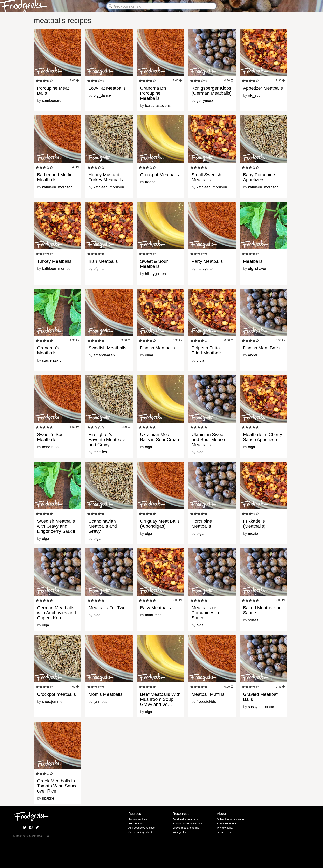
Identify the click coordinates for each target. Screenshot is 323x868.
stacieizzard (52, 360)
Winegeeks (179, 832)
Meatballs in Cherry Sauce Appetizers (263, 437)
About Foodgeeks (227, 824)
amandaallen (104, 355)
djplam (202, 360)
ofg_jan (100, 269)
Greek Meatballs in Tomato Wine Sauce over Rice (57, 786)
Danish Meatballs (157, 348)
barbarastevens (158, 106)
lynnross (100, 702)
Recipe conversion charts (188, 824)
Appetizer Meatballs (263, 88)
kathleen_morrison (57, 187)
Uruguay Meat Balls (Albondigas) (160, 524)
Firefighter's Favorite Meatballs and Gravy (107, 439)
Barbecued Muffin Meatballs (55, 177)
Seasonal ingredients (141, 832)
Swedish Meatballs (107, 348)
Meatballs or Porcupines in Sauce (205, 613)
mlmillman (153, 615)
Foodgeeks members (185, 819)
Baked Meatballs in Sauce (262, 610)
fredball (151, 182)
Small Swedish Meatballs (206, 177)
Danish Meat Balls (261, 348)
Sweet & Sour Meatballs (154, 264)
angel (253, 355)
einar (149, 355)
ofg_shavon (258, 269)
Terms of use (225, 832)
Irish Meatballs (103, 261)
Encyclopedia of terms (186, 828)
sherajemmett (53, 702)
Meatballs (253, 261)
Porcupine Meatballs (202, 524)
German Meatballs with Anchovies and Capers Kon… (56, 613)
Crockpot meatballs (56, 694)
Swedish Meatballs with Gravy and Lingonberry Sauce (56, 526)
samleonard (52, 101)
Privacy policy (225, 828)
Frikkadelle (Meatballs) (254, 524)
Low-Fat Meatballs (107, 88)
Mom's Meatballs (105, 694)
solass (253, 620)
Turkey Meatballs (54, 261)
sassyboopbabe (261, 707)
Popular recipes (138, 819)
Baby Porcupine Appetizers (259, 177)
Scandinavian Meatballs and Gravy (103, 526)
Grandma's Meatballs (48, 350)
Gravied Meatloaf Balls (260, 697)
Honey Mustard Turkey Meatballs (106, 177)
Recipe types (136, 824)
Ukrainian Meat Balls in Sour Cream (160, 437)
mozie (253, 534)
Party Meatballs (207, 261)
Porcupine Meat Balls (53, 91)
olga (149, 447)
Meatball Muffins (208, 694)
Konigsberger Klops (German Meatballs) (212, 91)
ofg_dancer (103, 95)
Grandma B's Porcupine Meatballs (153, 93)
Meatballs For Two (107, 608)
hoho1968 (50, 447)
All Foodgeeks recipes (142, 828)
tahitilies (100, 452)
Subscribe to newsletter (231, 819)
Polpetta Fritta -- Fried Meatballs (208, 350)
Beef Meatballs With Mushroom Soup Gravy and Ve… (160, 699)
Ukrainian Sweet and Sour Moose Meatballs (208, 439)
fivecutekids (206, 702)
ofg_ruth (255, 95)
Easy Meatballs (155, 608)
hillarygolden (155, 274)
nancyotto (205, 269)
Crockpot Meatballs (159, 175)
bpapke (48, 798)
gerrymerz (205, 101)
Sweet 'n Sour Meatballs (51, 437)
